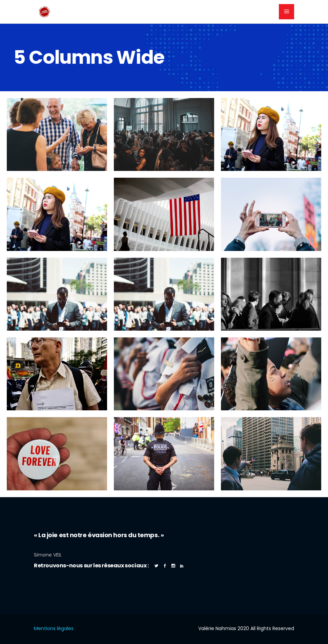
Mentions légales (54, 628)
